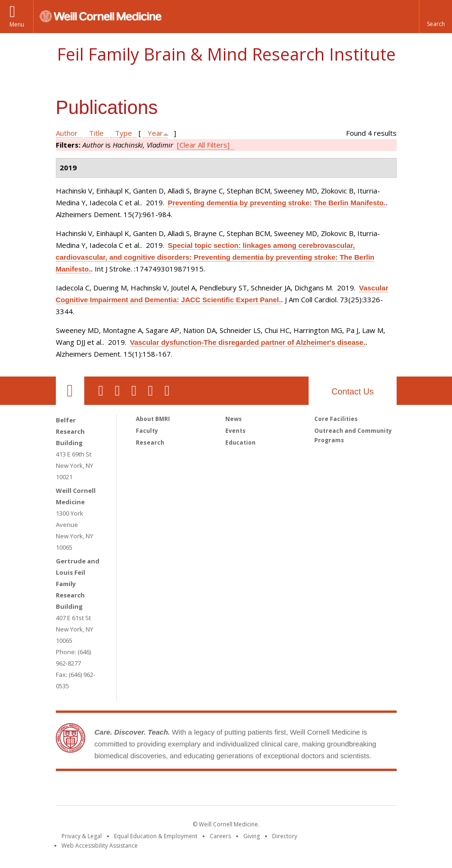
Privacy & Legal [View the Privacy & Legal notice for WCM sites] (82, 836)
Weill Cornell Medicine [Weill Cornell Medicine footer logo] (157, 790)
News (234, 419)
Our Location (70, 391)
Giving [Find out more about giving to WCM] (252, 836)
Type (124, 133)
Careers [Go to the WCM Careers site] (220, 836)
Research (150, 443)
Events (235, 431)
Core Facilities (336, 419)
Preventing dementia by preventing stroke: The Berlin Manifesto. (277, 203)
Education (240, 443)
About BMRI (153, 419)
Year (155, 133)
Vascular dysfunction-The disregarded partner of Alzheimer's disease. (248, 342)
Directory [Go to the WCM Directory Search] (285, 836)
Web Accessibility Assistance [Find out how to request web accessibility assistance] (100, 846)
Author (67, 133)
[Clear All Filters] (203, 145)
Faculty (147, 431)
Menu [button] (17, 24)
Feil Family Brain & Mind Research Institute (226, 54)
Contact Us (352, 392)
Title (96, 133)
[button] (435, 17)
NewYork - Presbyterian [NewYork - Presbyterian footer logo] (305, 790)
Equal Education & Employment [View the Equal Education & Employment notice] (156, 836)
